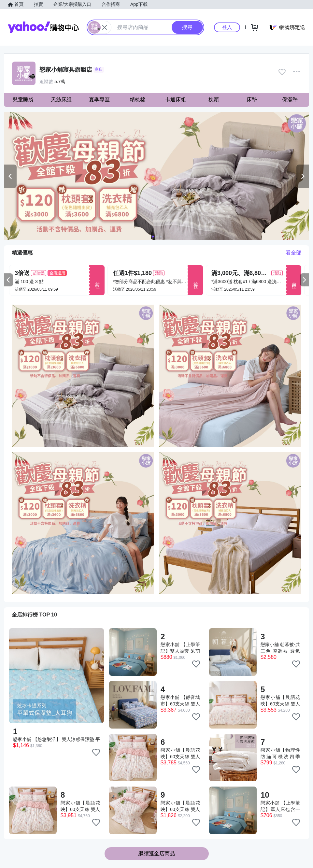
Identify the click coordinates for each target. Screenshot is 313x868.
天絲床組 (61, 100)
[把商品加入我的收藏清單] (96, 752)
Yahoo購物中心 (43, 27)
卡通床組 (176, 100)
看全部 (293, 253)
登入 (227, 27)
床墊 (252, 100)
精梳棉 (137, 100)
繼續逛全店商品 (157, 854)
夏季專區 (99, 100)
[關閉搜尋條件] (105, 27)
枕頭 (214, 100)
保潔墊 (290, 100)
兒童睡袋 (23, 100)
